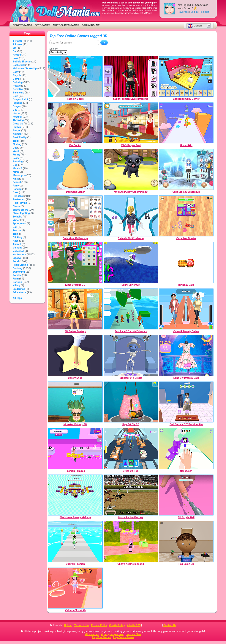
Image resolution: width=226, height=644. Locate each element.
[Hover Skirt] (186, 123)
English (195, 26)
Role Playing (20, 203)
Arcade (17, 55)
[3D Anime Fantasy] (75, 309)
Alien (16, 241)
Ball (15, 227)
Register (204, 12)
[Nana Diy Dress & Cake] (186, 355)
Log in (194, 12)
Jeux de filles (133, 634)
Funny (16, 155)
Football (17, 117)
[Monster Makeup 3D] (75, 402)
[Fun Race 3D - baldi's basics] (131, 309)
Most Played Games (66, 25)
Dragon (17, 106)
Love (16, 58)
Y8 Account (19, 254)
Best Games (42, 25)
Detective (18, 89)
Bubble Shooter (22, 62)
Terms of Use (82, 625)
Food (16, 261)
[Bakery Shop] (75, 355)
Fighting (18, 103)
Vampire (17, 248)
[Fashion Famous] (75, 448)
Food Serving (20, 265)
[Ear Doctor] (75, 123)
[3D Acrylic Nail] (186, 495)
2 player (17, 44)
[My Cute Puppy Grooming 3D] (131, 169)
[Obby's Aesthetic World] (131, 542)
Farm (16, 279)
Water (16, 220)
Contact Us (170, 625)
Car (15, 51)
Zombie (17, 275)
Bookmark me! (91, 25)
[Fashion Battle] (75, 76)
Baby (16, 72)
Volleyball (18, 251)
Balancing (18, 93)
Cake (16, 192)
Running (18, 161)
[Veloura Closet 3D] (75, 588)
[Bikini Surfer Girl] (131, 262)
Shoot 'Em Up (21, 210)
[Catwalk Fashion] (75, 542)
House (16, 113)
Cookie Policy (117, 625)
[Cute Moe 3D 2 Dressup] (186, 169)
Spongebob (19, 223)
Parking (17, 189)
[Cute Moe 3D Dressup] (75, 216)
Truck (16, 141)
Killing (16, 286)
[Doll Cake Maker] (75, 169)
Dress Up (18, 124)
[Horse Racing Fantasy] (131, 495)
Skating (17, 144)
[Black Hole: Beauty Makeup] (75, 495)
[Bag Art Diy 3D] (131, 402)
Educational (20, 292)
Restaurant (19, 199)
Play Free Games (101, 637)
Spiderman (19, 289)
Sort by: (54, 49)
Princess (18, 196)
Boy (15, 110)
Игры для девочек (112, 634)
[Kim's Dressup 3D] (75, 262)
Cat (15, 148)
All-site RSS (134, 625)
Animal (17, 134)
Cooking (18, 268)
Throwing (18, 120)
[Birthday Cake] (186, 262)
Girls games (92, 634)
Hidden (17, 127)
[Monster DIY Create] (131, 355)
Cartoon (17, 282)
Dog (15, 165)
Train (16, 234)
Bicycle (17, 75)
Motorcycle (19, 175)
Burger (17, 130)
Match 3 (17, 168)
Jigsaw (17, 258)
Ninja (16, 179)
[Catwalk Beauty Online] (186, 309)
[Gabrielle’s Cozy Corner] (186, 76)
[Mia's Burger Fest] (131, 123)
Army (16, 186)
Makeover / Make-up (25, 68)
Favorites (183, 12)
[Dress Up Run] (131, 448)
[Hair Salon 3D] (186, 542)
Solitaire (17, 217)
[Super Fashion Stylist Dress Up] (131, 76)
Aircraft (17, 244)
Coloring (18, 82)
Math (16, 172)
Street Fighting (21, 213)
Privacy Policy (99, 625)
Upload (68, 625)
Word (16, 151)
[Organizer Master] (186, 216)
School (17, 182)
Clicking (17, 237)
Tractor (17, 230)
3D (14, 48)
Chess (16, 206)
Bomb (16, 79)
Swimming (19, 272)
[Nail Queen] (186, 448)
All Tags (17, 298)
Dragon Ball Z (21, 99)
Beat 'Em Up (20, 137)
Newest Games (22, 25)
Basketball (19, 65)
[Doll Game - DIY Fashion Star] (186, 402)
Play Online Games (124, 637)
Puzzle (17, 86)
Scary (16, 158)
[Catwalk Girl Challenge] (131, 216)
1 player (17, 41)
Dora (15, 96)
